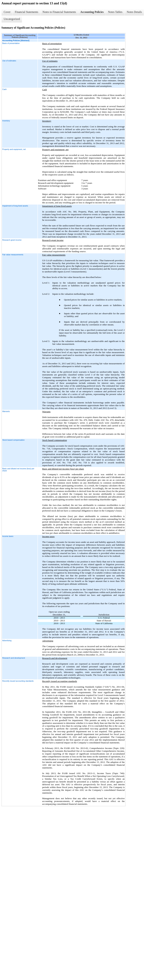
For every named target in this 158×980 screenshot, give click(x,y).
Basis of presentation (11, 43)
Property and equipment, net (14, 149)
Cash (4, 89)
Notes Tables (115, 12)
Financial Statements (27, 12)
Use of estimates (9, 61)
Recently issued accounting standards (18, 681)
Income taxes (8, 536)
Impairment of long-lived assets (15, 206)
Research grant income (12, 240)
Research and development (14, 658)
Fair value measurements (13, 255)
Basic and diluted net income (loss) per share (18, 470)
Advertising (7, 640)
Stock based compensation (13, 440)
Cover (7, 12)
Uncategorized (12, 19)
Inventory (6, 121)
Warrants (6, 411)
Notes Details (134, 12)
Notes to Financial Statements (59, 12)
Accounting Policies (92, 12)
